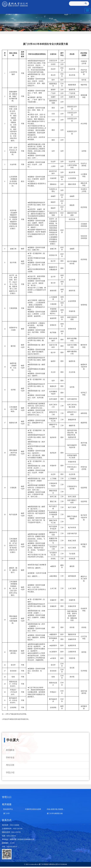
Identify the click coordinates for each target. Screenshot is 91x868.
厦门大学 (6, 813)
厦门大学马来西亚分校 (55, 813)
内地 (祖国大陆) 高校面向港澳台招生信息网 (62, 809)
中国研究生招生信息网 (33, 809)
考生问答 (10, 765)
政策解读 (10, 750)
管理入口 (7, 797)
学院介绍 (10, 773)
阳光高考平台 (8, 809)
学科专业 (10, 757)
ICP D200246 (62, 864)
